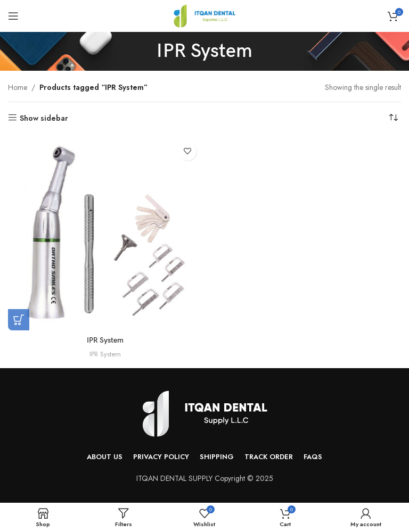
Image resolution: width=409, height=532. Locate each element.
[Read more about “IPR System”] (19, 320)
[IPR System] (105, 234)
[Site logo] (204, 15)
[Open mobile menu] (13, 16)
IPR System (105, 340)
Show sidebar (44, 118)
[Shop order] (393, 118)
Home (18, 87)
